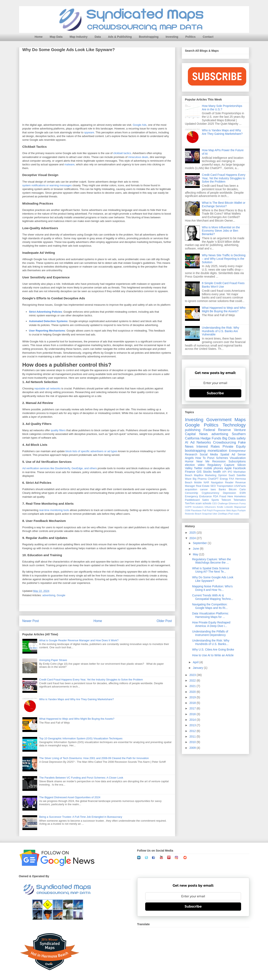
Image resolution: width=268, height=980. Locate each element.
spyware (89, 133)
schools (207, 503)
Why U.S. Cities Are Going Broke (213, 650)
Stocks (207, 472)
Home (39, 37)
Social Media (209, 454)
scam (199, 503)
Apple (228, 468)
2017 (193, 708)
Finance (190, 472)
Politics (191, 37)
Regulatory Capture (221, 465)
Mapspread (240, 507)
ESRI (243, 493)
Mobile (198, 483)
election (190, 465)
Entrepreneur (237, 451)
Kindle (220, 507)
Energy (224, 479)
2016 (193, 714)
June (196, 549)
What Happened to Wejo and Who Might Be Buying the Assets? (77, 719)
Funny (242, 503)
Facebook (239, 468)
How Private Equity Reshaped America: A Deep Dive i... (211, 624)
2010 (193, 742)
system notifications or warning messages (47, 186)
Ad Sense (239, 454)
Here (230, 496)
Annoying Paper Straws (53, 660)
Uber (215, 514)
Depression (229, 493)
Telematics (240, 500)
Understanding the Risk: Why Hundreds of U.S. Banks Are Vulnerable (220, 331)
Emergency (192, 496)
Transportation (225, 486)
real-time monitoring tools (54, 510)
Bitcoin (233, 489)
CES (215, 503)
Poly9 (210, 510)
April (196, 662)
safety (241, 438)
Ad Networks (201, 442)
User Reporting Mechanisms (47, 331)
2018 (193, 703)
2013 (193, 725)
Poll (204, 510)
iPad (230, 514)
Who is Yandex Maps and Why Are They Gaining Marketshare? (76, 699)
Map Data (56, 37)
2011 (193, 736)
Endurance (205, 496)
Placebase (196, 510)
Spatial (225, 454)
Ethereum (234, 503)
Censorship (192, 493)
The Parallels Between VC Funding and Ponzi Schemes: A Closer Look (81, 778)
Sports (215, 500)
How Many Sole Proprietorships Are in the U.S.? (222, 108)
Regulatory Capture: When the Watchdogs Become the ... (211, 561)
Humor (189, 461)
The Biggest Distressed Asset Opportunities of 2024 (70, 797)
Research (191, 454)
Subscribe (215, 393)
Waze (188, 479)
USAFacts (240, 486)
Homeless (240, 496)
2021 (193, 686)
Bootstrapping (149, 37)
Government (219, 420)
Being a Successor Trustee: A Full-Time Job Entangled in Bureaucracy (81, 817)
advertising (49, 595)
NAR (206, 483)
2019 (193, 697)
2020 (193, 692)
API (224, 472)
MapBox (199, 475)
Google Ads (140, 125)
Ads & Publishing (120, 37)
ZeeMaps (223, 514)
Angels (189, 458)
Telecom (226, 500)
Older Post (164, 621)
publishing (193, 430)
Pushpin (242, 510)
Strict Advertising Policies (45, 312)
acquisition (191, 489)
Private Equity (234, 447)
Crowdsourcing (224, 442)
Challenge (223, 503)
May (196, 554)
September (200, 543)
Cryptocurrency (210, 493)
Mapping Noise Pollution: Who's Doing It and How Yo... (212, 588)
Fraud (223, 496)
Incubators (198, 507)
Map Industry (79, 37)
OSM (188, 510)
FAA (232, 479)
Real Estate (203, 486)
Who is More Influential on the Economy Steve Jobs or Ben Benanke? (221, 231)
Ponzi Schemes (218, 458)
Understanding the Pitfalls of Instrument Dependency (210, 633)
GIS (199, 472)
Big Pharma (200, 479)
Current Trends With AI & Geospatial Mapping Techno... (213, 597)
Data (98, 37)
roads (236, 514)
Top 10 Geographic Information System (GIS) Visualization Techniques (81, 738)
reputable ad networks (47, 389)
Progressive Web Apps (225, 510)
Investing (172, 37)
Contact (208, 37)
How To (200, 458)
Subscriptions (237, 461)
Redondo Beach (193, 514)
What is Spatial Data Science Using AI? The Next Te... (211, 570)
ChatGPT (213, 479)
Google (61, 595)
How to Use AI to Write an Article (213, 655)
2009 (193, 748)
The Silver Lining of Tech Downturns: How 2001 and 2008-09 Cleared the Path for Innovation (94, 758)
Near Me (203, 461)
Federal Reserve (217, 430)
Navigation (217, 483)
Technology (234, 425)
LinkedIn (229, 507)
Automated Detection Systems (48, 321)
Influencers (210, 507)
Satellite (241, 475)
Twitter (198, 468)
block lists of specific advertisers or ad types (91, 451)
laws (213, 489)
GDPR (188, 507)
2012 (193, 731)
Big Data (229, 438)
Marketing (211, 475)
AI (187, 442)
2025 (193, 533)
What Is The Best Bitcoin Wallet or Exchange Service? (224, 204)
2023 (193, 675)
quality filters (58, 431)
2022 (193, 680)
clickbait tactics (122, 153)
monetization (217, 451)
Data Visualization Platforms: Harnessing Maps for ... (210, 615)
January (198, 668)
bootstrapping (196, 451)
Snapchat (207, 514)
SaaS (232, 475)
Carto (243, 489)
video (201, 465)
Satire (205, 500)
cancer (204, 489)
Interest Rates (208, 447)
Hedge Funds (211, 438)
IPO (230, 472)
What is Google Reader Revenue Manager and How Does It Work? (79, 640)
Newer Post (31, 621)
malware (70, 165)
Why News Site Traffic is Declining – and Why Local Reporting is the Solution (224, 259)
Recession (219, 461)
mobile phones (213, 468)
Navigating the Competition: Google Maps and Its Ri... (210, 606)
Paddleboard (192, 500)
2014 (193, 720)
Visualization (238, 458)
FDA (216, 496)
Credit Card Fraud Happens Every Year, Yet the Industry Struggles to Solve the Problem (91, 680)
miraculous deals (138, 157)
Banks (222, 489)
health (217, 472)
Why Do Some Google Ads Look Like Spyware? (213, 579)
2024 (193, 538)
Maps (240, 420)
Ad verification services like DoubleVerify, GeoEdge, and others (60, 468)
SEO (213, 486)
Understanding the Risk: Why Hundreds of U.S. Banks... (211, 642)
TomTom (190, 503)
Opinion (223, 475)
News (204, 434)
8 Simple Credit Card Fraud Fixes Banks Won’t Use (223, 285)
